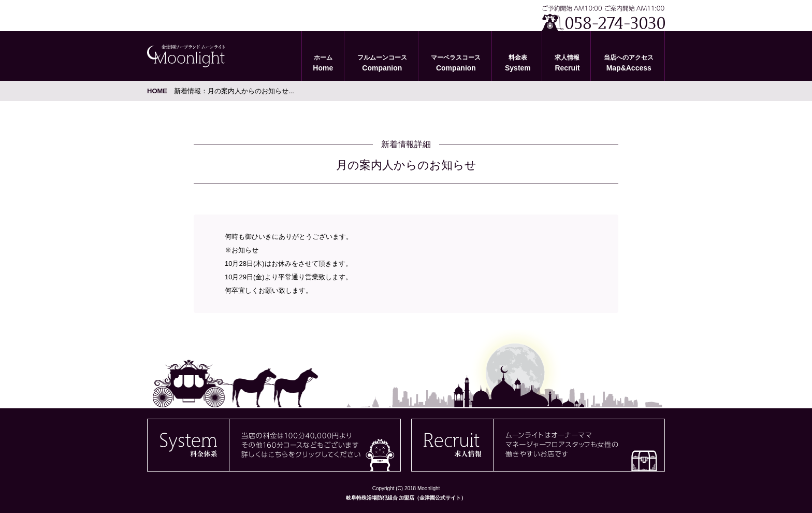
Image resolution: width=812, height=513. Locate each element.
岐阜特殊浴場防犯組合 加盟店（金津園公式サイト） (406, 498)
